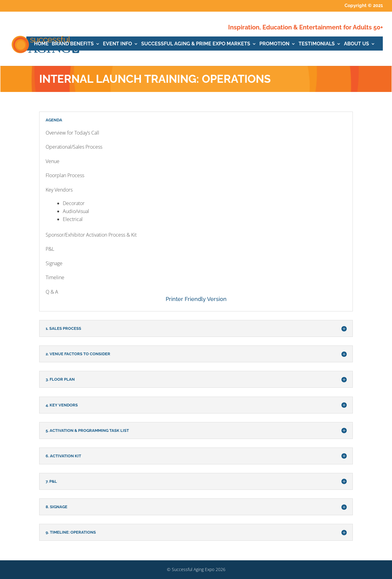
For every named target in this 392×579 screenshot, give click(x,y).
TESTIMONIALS (317, 44)
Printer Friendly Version (196, 299)
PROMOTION (274, 44)
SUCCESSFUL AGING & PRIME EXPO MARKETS (196, 44)
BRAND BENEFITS (73, 44)
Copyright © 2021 (364, 6)
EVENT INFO (117, 44)
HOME (41, 44)
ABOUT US (356, 44)
